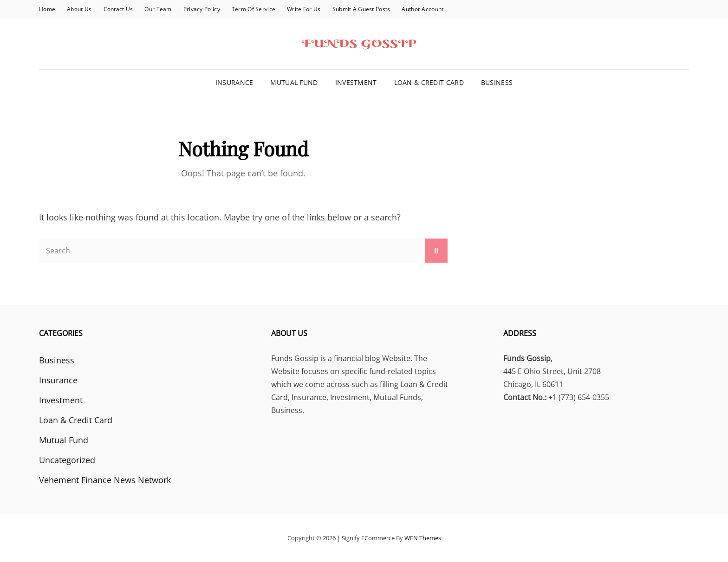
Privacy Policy (202, 9)
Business (497, 82)
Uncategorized (67, 460)
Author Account (422, 9)
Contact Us (118, 9)
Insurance (234, 82)
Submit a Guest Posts (361, 9)
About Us (79, 9)
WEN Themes (423, 538)
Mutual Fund (294, 82)
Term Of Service (253, 9)
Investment (356, 82)
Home (47, 9)
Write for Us (304, 9)
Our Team (158, 9)
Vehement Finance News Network (105, 480)
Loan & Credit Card (429, 82)
